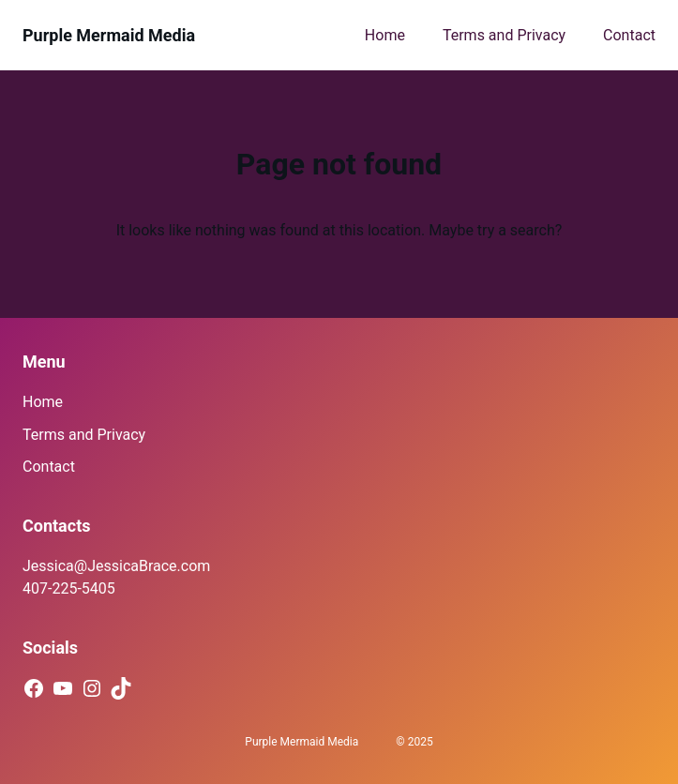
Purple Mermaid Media (109, 35)
